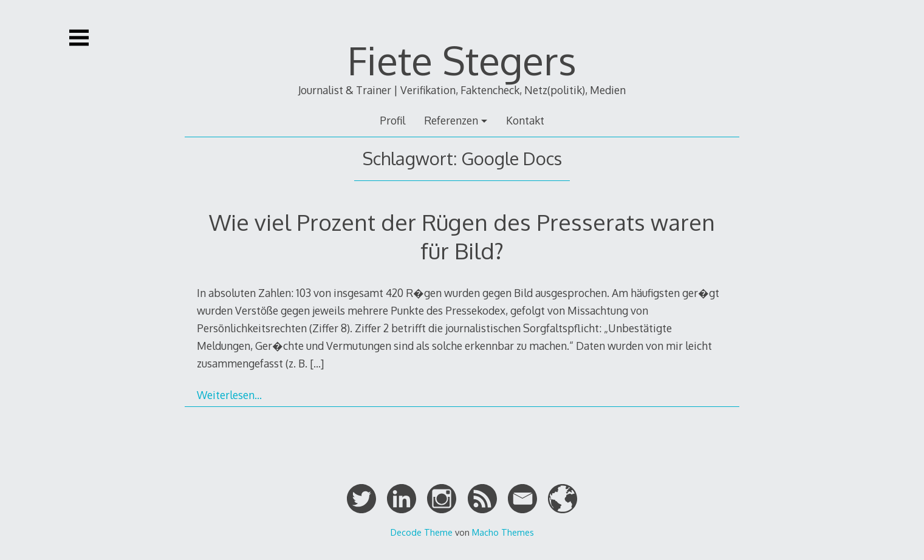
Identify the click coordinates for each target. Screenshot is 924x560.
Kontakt (525, 120)
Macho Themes (503, 532)
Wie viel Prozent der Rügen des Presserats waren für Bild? (462, 236)
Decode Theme (422, 532)
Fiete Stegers (462, 60)
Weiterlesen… (229, 395)
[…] (317, 363)
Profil (392, 120)
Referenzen (451, 120)
